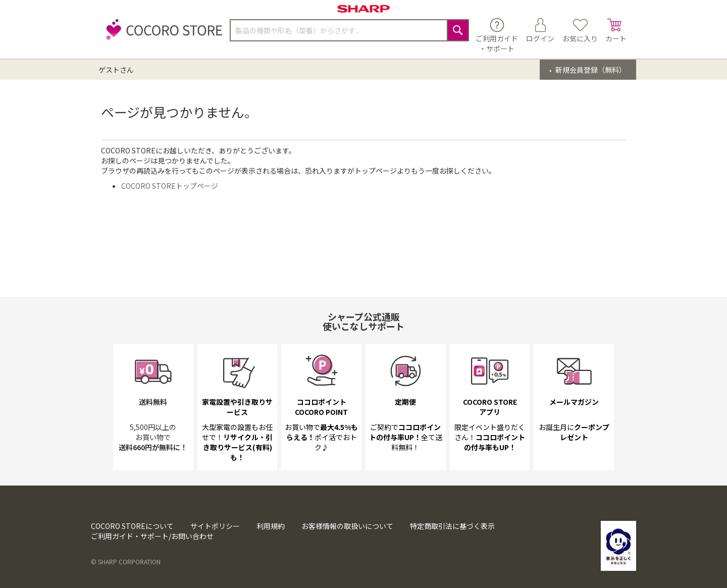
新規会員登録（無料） (590, 70)
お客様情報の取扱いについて (347, 526)
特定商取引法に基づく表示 (452, 526)
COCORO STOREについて (132, 526)
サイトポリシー (215, 526)
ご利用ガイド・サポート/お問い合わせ (152, 536)
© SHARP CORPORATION (126, 562)
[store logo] (162, 35)
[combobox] (349, 30)
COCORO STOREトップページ (170, 186)
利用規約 (271, 526)
